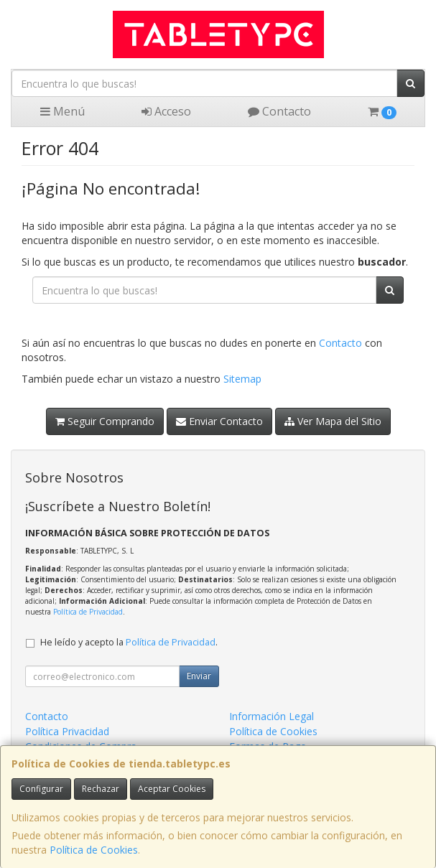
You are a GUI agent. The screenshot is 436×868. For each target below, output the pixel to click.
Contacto (279, 111)
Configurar (41, 789)
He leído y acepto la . (129, 642)
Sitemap (242, 379)
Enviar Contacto (219, 421)
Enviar (199, 676)
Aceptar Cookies (172, 789)
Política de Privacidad (88, 612)
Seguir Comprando (105, 421)
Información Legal (272, 716)
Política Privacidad (67, 731)
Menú (62, 111)
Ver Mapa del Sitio (333, 421)
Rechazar (101, 789)
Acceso (166, 111)
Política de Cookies (94, 850)
